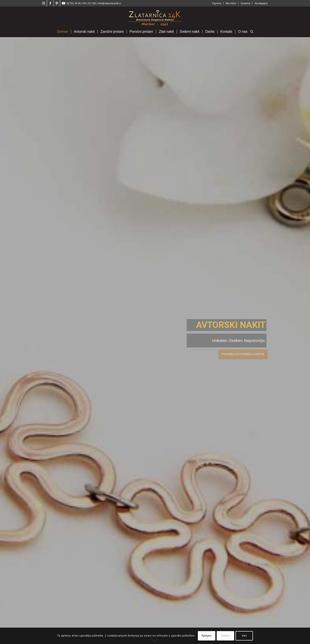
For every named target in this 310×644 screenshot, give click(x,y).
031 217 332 (90, 3)
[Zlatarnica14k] (155, 16)
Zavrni (226, 636)
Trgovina (216, 3)
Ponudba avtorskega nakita (243, 353)
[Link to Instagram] (44, 3)
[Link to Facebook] (50, 3)
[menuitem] (217, 3)
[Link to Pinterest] (57, 3)
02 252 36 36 (74, 3)
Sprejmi (206, 636)
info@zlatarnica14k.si (109, 3)
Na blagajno (261, 3)
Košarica (245, 3)
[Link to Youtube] (63, 3)
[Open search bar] (252, 32)
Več (244, 636)
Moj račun (231, 3)
